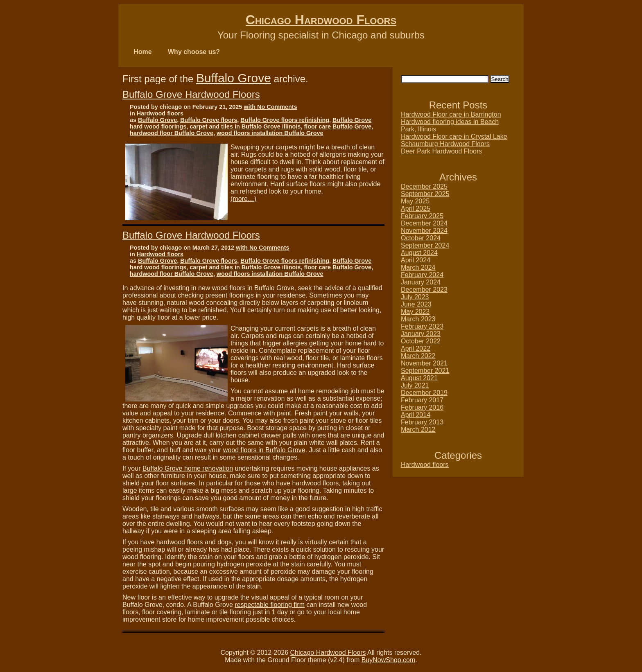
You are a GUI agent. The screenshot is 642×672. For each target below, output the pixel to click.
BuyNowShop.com (389, 660)
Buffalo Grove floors (209, 120)
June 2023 (416, 304)
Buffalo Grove (234, 78)
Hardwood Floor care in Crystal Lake (454, 136)
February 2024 (422, 275)
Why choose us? (194, 52)
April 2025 (416, 209)
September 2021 (425, 371)
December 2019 (424, 393)
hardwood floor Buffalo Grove (172, 133)
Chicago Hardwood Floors (321, 20)
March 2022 (418, 356)
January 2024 (421, 282)
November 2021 (424, 363)
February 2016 (422, 407)
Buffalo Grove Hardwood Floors (191, 94)
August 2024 (419, 253)
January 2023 (421, 334)
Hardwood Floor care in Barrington (451, 114)
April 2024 (416, 260)
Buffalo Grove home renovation (188, 468)
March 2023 (418, 319)
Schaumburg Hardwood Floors (445, 144)
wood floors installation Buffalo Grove (270, 133)
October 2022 (421, 341)
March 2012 (418, 430)
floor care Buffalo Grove (338, 126)
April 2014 (416, 415)
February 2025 (422, 216)
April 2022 (416, 348)
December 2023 (424, 290)
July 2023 (415, 297)
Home (142, 52)
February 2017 (422, 400)
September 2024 (425, 245)
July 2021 (415, 385)
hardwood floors (180, 542)
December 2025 (424, 186)
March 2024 (418, 267)
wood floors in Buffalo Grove (264, 450)
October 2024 (421, 238)
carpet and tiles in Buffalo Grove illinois (245, 126)
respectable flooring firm (270, 605)
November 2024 (424, 231)
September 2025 (425, 194)
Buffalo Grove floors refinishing (285, 120)
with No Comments (270, 107)
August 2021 (419, 378)
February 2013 (422, 422)
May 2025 (415, 201)
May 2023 (415, 312)
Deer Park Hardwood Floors (441, 151)
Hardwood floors (160, 113)
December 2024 (424, 223)
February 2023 (422, 326)
